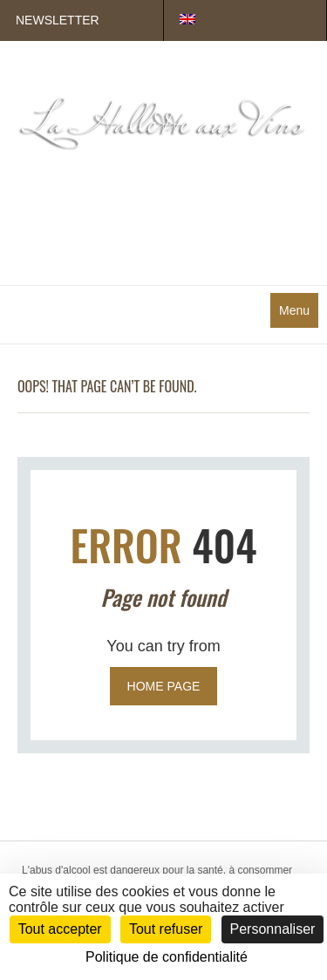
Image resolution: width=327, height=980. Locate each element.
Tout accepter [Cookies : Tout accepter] (60, 929)
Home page (164, 686)
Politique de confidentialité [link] (167, 957)
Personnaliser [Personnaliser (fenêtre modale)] (273, 929)
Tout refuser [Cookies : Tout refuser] (166, 929)
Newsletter (58, 20)
